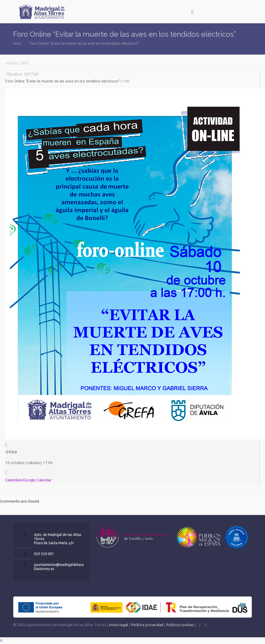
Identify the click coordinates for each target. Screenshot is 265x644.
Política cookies (180, 625)
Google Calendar (37, 480)
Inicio (17, 43)
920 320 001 (44, 554)
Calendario (14, 480)
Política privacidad (147, 625)
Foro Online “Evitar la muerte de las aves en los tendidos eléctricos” (84, 43)
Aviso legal (119, 625)
